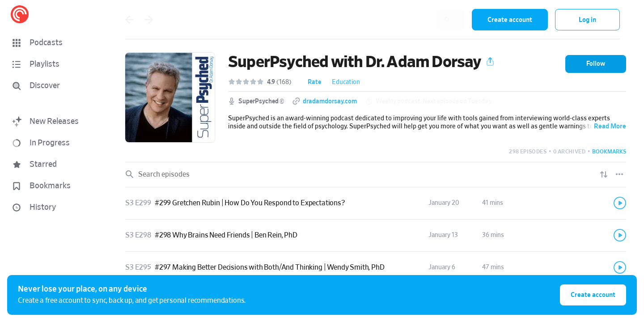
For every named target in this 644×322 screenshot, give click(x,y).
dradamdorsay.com (330, 102)
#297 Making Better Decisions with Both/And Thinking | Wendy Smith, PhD (270, 267)
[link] (376, 203)
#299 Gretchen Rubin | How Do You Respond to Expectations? (250, 203)
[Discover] (52, 86)
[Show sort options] (604, 174)
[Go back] (129, 20)
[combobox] (407, 20)
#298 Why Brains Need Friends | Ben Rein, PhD (226, 235)
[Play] (620, 203)
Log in (587, 20)
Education (346, 82)
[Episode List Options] (619, 174)
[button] (54, 43)
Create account (510, 20)
